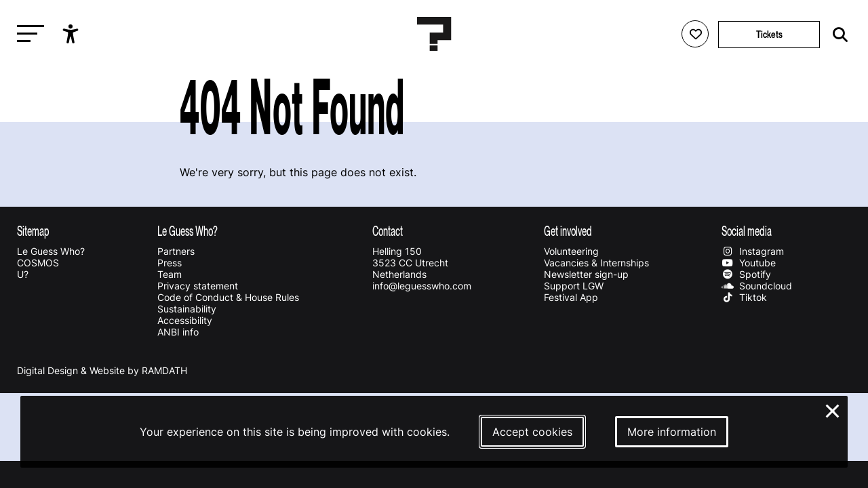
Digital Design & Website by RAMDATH (102, 370)
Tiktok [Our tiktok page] (744, 297)
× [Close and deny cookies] (833, 409)
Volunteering (571, 251)
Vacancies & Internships (596, 263)
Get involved (568, 230)
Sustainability (187, 309)
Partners (176, 251)
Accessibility (185, 320)
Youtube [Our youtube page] (748, 263)
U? (23, 274)
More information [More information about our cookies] (672, 432)
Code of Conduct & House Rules (228, 297)
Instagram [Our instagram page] (752, 251)
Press (170, 263)
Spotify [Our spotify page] (746, 274)
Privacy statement (198, 286)
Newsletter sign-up (586, 274)
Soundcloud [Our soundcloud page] (756, 286)
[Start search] (837, 35)
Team (170, 274)
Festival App (571, 297)
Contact (388, 230)
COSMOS (38, 263)
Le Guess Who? (51, 251)
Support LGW (574, 286)
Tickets (769, 34)
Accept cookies (532, 432)
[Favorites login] (695, 34)
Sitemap (33, 230)
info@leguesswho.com (422, 286)
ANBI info (178, 332)
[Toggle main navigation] (27, 34)
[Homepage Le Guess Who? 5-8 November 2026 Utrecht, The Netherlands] (434, 34)
